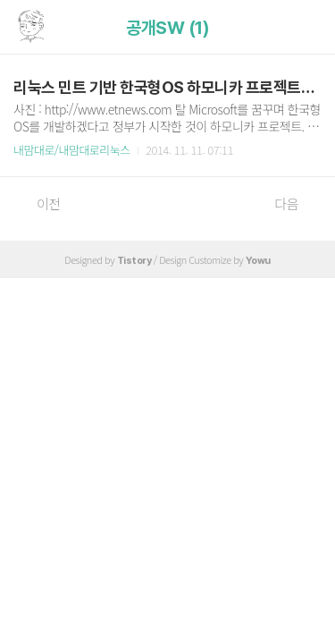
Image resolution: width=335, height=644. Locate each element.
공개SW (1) (167, 28)
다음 (296, 204)
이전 (39, 204)
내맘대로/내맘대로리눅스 (72, 150)
